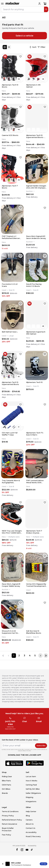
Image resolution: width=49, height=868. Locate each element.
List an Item (31, 777)
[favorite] (21, 56)
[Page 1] (14, 656)
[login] (39, 4)
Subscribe (41, 746)
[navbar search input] (23, 9)
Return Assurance (9, 824)
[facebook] (17, 850)
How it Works (31, 781)
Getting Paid (31, 785)
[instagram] (22, 850)
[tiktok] (32, 850)
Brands (5, 793)
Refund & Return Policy (12, 820)
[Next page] (40, 656)
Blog (28, 816)
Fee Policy (6, 835)
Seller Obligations (33, 793)
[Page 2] (19, 656)
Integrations (31, 801)
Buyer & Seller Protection (8, 829)
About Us (30, 824)
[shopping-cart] (45, 4)
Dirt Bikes (6, 789)
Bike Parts (6, 781)
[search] (46, 9)
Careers (29, 820)
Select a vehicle (24, 36)
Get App (44, 864)
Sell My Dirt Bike (33, 789)
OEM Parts (6, 785)
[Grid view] (5, 47)
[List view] (9, 47)
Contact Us (31, 828)
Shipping (29, 797)
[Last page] (46, 656)
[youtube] (27, 850)
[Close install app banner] (3, 864)
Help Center (31, 811)
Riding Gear (7, 777)
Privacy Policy (8, 816)
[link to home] (13, 4)
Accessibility (31, 832)
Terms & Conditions (10, 811)
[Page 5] (35, 656)
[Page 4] (30, 656)
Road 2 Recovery (33, 836)
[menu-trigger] (2, 4)
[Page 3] (24, 656)
